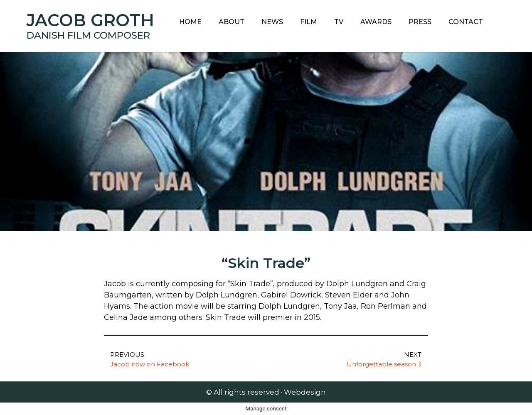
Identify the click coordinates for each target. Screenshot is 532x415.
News (272, 22)
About (232, 22)
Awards (376, 22)
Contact (466, 22)
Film (309, 22)
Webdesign (305, 392)
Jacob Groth (90, 20)
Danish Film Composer (88, 35)
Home (190, 22)
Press (420, 22)
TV (339, 22)
